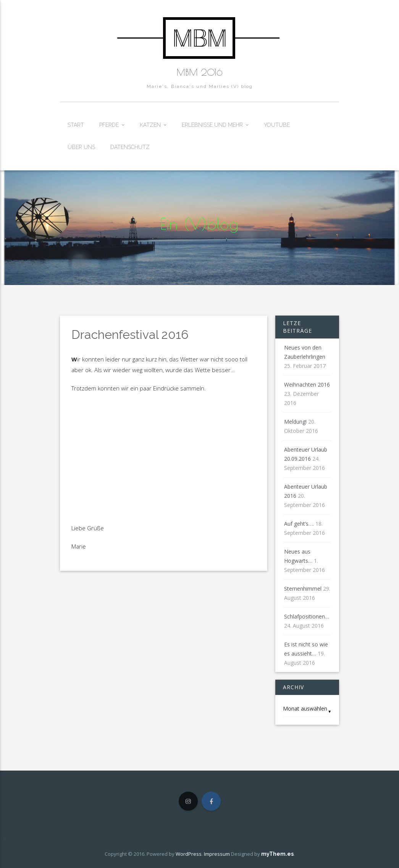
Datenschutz (130, 147)
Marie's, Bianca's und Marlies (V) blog (200, 86)
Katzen (150, 125)
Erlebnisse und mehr (212, 125)
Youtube (277, 125)
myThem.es (277, 854)
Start (76, 125)
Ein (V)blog (199, 224)
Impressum (217, 854)
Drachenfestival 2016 (130, 334)
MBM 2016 (199, 72)
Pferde (109, 125)
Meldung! (295, 422)
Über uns (81, 147)
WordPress (189, 854)
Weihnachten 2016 (307, 385)
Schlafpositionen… (307, 616)
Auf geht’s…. (299, 524)
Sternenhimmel (303, 589)
